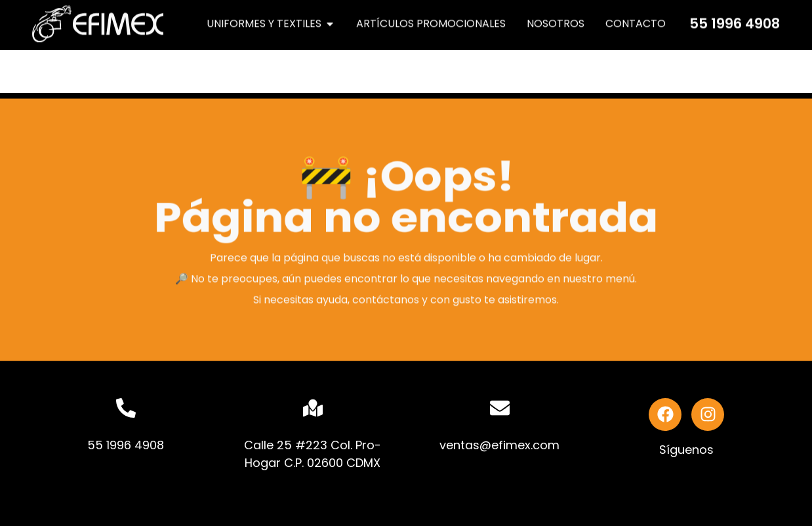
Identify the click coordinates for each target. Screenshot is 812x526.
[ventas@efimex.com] (500, 408)
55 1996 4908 (735, 21)
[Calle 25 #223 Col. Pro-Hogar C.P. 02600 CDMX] (313, 408)
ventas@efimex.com (499, 445)
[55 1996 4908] (126, 408)
